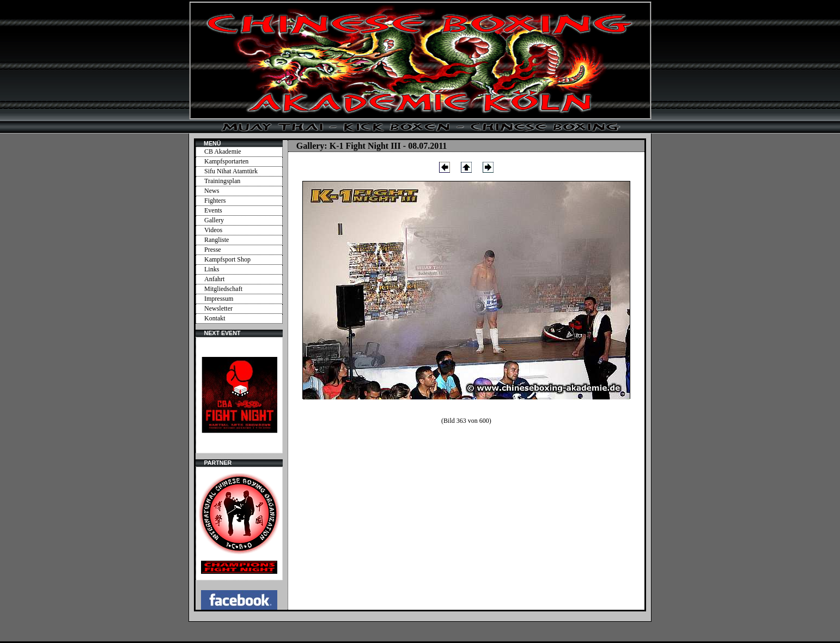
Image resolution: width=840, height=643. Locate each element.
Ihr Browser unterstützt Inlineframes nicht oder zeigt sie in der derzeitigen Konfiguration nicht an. (239, 395)
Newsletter (218, 308)
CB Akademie (223, 151)
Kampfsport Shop (227, 259)
